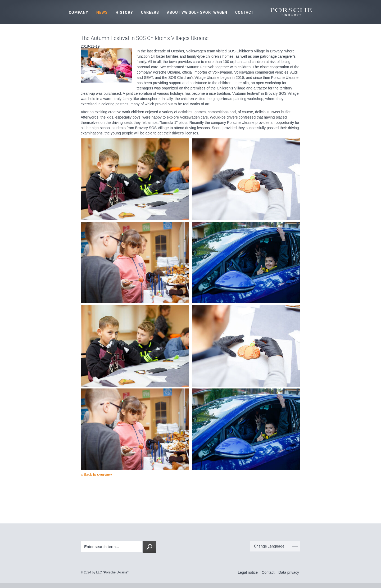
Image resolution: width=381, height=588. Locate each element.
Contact (244, 12)
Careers (150, 12)
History (124, 12)
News (102, 12)
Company (79, 12)
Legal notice (248, 572)
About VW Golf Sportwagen (197, 12)
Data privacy (289, 572)
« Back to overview (96, 474)
